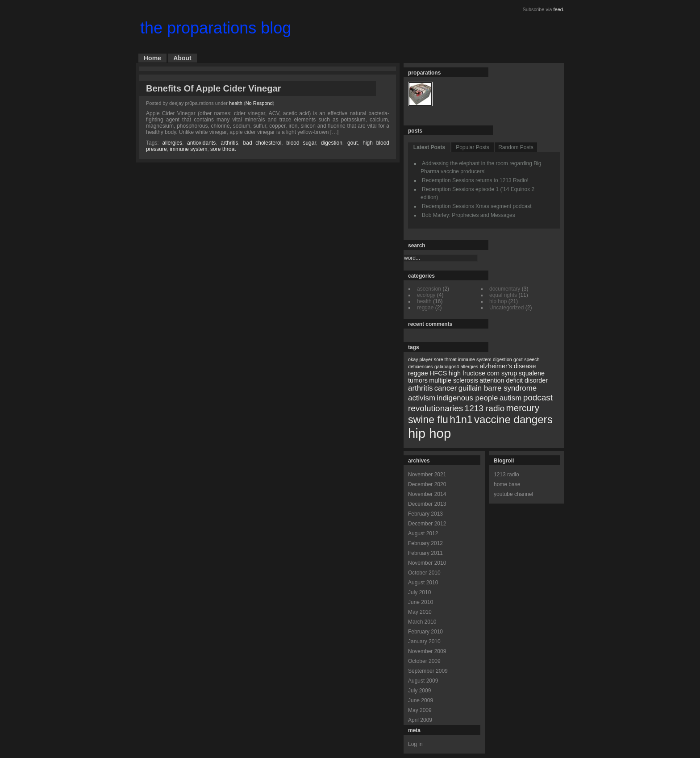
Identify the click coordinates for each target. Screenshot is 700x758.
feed (558, 9)
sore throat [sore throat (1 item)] (445, 359)
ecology (426, 295)
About (182, 58)
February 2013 (425, 514)
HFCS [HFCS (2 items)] (438, 373)
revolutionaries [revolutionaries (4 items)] (435, 408)
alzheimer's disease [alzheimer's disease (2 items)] (508, 366)
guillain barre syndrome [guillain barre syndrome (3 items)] (498, 388)
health (236, 103)
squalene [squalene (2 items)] (532, 373)
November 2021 (427, 475)
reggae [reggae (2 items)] (418, 373)
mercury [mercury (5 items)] (523, 408)
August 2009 (423, 681)
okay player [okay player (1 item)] (420, 359)
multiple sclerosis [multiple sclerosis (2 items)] (454, 380)
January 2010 (424, 641)
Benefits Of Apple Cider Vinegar (213, 88)
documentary (505, 289)
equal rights (503, 295)
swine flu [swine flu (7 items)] (428, 420)
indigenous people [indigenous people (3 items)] (467, 398)
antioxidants (201, 143)
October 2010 (424, 573)
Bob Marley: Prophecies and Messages (469, 215)
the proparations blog (216, 28)
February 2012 (425, 543)
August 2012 (423, 533)
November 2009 (427, 651)
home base (507, 484)
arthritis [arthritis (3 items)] (420, 388)
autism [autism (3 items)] (511, 398)
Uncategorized (506, 308)
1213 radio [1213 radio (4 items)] (485, 408)
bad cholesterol (262, 143)
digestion (332, 143)
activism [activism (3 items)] (422, 398)
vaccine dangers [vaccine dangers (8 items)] (513, 419)
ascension (429, 289)
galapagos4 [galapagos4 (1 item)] (447, 367)
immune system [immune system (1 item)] (475, 359)
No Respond (259, 103)
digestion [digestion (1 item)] (502, 359)
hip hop (498, 301)
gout (352, 143)
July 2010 (419, 592)
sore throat (223, 149)
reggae (425, 308)
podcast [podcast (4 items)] (538, 398)
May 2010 (420, 612)
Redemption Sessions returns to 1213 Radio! (475, 180)
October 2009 (424, 661)
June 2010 (421, 602)
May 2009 (420, 710)
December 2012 (427, 524)
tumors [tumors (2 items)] (418, 380)
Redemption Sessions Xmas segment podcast (477, 206)
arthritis (229, 143)
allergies (172, 143)
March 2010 (422, 622)
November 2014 (427, 494)
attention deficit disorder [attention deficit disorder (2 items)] (514, 380)
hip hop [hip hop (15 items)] (429, 433)
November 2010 (427, 563)
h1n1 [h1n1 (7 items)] (461, 420)
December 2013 (427, 504)
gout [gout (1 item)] (518, 359)
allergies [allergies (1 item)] (469, 367)
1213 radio (506, 475)
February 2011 (425, 553)
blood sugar (301, 143)
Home (152, 58)
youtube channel (513, 494)
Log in (415, 744)
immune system (188, 149)
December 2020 (427, 484)
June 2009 (421, 700)
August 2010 (423, 583)
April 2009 (420, 720)
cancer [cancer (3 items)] (446, 388)
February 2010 (425, 632)
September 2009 (428, 671)
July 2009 (419, 691)
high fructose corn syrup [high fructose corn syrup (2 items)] (483, 373)
